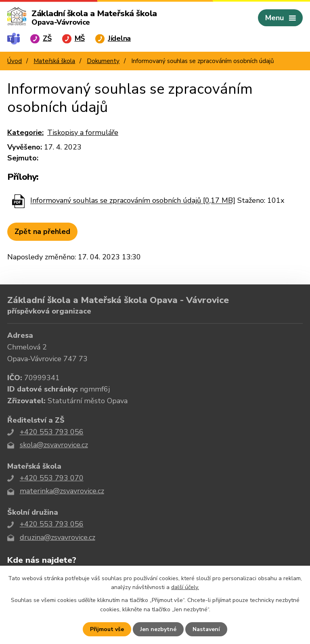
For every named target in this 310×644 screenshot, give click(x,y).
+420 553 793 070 (52, 478)
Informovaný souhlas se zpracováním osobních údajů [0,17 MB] (133, 201)
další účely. (185, 587)
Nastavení (206, 629)
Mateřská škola (54, 61)
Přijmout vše (107, 629)
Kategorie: (25, 133)
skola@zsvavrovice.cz (54, 445)
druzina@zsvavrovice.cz (58, 537)
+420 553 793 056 (52, 432)
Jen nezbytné (158, 629)
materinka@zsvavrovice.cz (62, 491)
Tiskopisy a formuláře (83, 133)
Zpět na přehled (42, 232)
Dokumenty (103, 61)
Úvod (15, 61)
